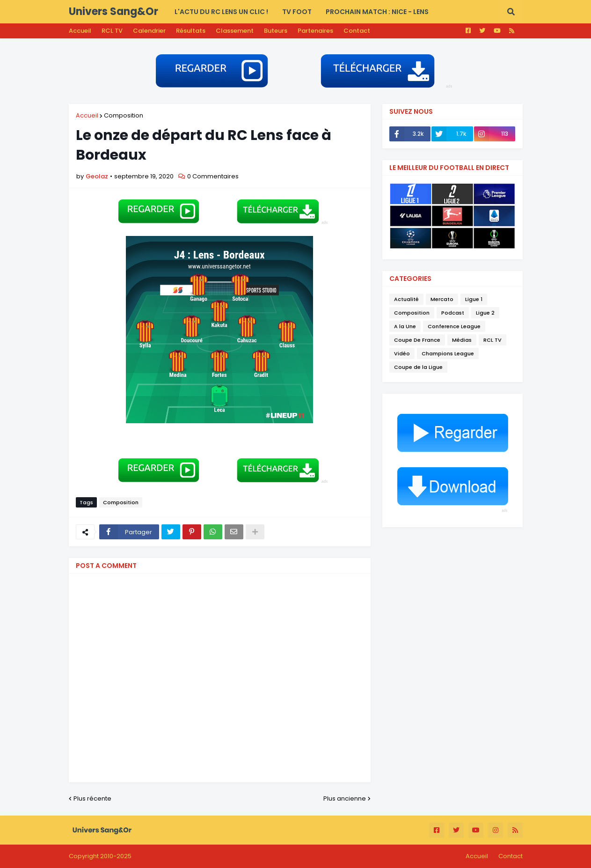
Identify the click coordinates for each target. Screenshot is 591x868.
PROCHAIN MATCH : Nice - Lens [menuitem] (377, 12)
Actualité (406, 299)
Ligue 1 (474, 299)
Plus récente (92, 798)
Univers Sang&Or (113, 11)
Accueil (80, 31)
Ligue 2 (485, 313)
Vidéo (402, 353)
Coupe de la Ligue (418, 367)
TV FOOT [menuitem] (297, 12)
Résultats (191, 31)
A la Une (405, 326)
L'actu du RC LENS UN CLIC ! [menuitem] (221, 12)
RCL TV (112, 31)
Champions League (448, 353)
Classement (235, 31)
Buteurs (276, 31)
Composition (124, 115)
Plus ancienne (345, 798)
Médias (462, 340)
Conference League (454, 326)
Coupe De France (417, 340)
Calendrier (149, 31)
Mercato (442, 299)
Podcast (453, 313)
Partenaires (315, 31)
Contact (357, 31)
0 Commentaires (213, 176)
